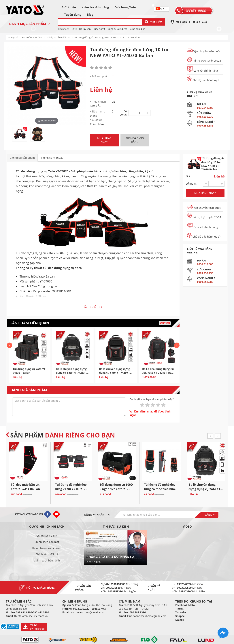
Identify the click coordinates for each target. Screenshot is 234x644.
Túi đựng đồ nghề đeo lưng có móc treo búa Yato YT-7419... (160, 489)
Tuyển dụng (73, 15)
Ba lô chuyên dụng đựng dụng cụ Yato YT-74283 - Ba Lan (109, 373)
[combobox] (161, 9)
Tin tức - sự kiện (116, 527)
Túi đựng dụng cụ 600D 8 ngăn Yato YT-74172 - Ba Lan (23, 373)
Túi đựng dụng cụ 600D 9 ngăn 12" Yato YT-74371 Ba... (116, 489)
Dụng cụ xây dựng (117, 29)
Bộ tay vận (85, 29)
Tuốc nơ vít (99, 29)
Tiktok (179, 609)
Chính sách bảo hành (47, 560)
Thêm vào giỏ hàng (135, 140)
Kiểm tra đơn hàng (95, 7)
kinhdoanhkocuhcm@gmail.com (147, 616)
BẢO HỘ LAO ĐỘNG (33, 37)
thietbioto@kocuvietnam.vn (31, 616)
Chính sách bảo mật (47, 542)
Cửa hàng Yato (125, 7)
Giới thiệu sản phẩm (22, 158)
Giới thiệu (69, 7)
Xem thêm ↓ (93, 307)
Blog (90, 15)
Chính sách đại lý (47, 536)
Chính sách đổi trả (47, 554)
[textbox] (161, 9)
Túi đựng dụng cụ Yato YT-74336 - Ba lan (67, 371)
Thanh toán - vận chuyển (47, 548)
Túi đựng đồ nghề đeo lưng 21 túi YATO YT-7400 (71, 489)
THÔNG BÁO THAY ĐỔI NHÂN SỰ (111, 557)
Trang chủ (13, 37)
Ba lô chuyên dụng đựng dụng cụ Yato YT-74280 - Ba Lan (152, 373)
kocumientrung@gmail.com (88, 612)
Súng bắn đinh (137, 29)
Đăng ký (210, 515)
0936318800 (196, 11)
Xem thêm (165, 323)
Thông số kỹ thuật (52, 158)
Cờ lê (74, 29)
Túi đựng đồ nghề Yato (59, 37)
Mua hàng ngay (104, 140)
